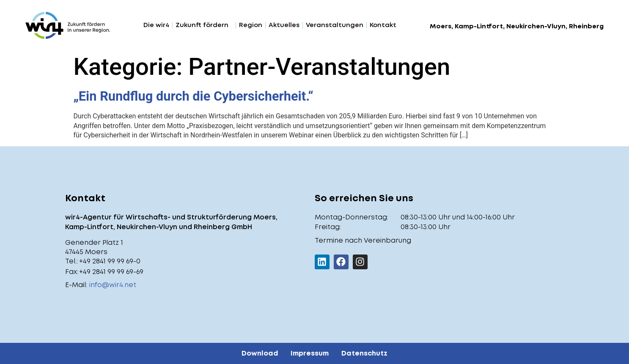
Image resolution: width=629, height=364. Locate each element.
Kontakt (383, 25)
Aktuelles (284, 25)
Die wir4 (156, 25)
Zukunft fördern (204, 25)
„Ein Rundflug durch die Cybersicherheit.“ (194, 96)
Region (251, 25)
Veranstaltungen (335, 25)
